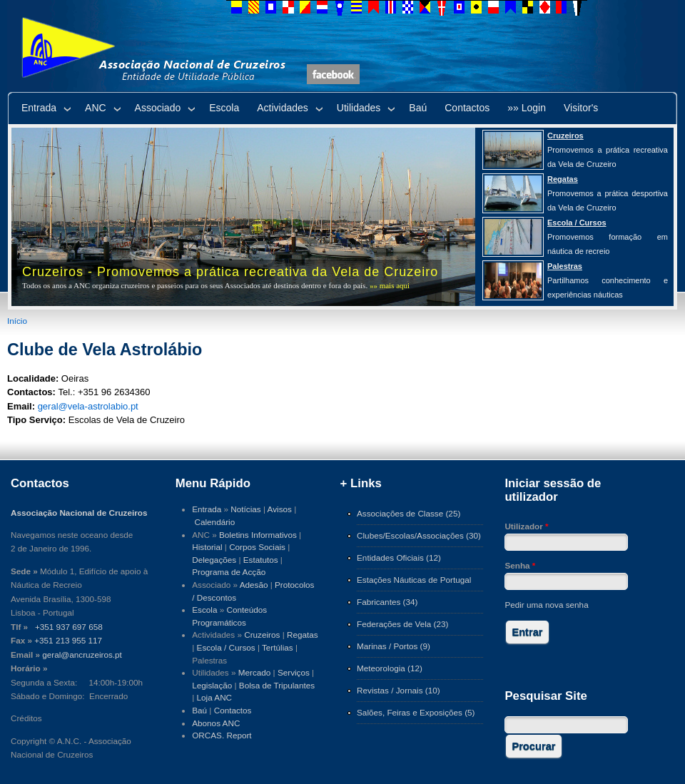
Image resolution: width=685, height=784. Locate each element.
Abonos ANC (216, 723)
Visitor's (581, 108)
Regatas (303, 635)
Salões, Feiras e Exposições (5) (416, 712)
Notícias (245, 509)
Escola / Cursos (226, 647)
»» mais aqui (390, 285)
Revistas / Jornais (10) (399, 690)
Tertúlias (278, 647)
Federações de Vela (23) (402, 624)
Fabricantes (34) (387, 602)
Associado (158, 108)
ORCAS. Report (222, 735)
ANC (96, 108)
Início (17, 321)
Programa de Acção (229, 572)
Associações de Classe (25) (409, 513)
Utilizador (526, 526)
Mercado (255, 672)
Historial (207, 547)
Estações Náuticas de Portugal (414, 580)
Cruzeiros (262, 635)
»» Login (527, 108)
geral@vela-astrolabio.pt (88, 406)
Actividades (283, 108)
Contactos (467, 108)
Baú (418, 108)
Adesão (254, 585)
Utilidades (359, 108)
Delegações (214, 560)
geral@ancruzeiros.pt (82, 655)
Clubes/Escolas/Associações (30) (419, 535)
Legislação (212, 685)
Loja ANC (215, 697)
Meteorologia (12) (390, 668)
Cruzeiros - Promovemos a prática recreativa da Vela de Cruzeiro (230, 272)
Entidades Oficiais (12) (399, 558)
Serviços (294, 672)
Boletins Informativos (258, 535)
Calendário (215, 522)
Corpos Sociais (257, 547)
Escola (224, 108)
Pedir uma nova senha (546, 605)
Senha (520, 565)
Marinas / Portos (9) (394, 646)
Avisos (280, 509)
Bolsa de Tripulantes (277, 685)
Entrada (39, 108)
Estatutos (261, 560)
